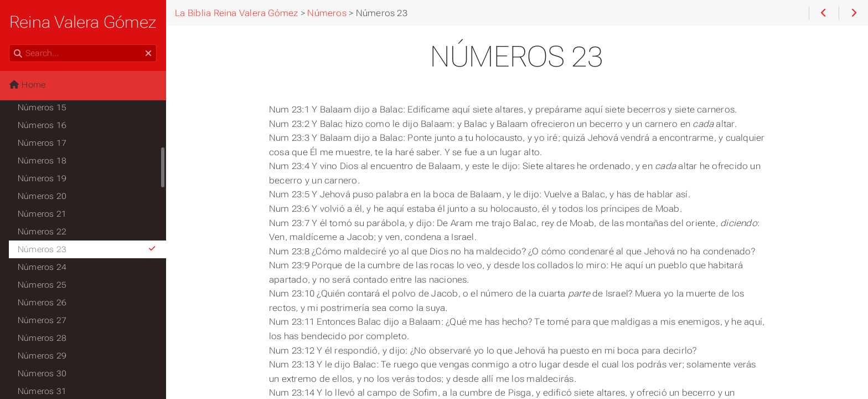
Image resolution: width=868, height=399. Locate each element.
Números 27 (42, 320)
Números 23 (87, 249)
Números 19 (42, 178)
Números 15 (42, 108)
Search (10, 45)
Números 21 (42, 214)
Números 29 (42, 356)
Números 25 (42, 285)
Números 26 (42, 303)
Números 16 (42, 125)
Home (27, 85)
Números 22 (42, 232)
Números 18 (42, 161)
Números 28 (42, 338)
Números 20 (42, 196)
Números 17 (42, 143)
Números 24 (42, 267)
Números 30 (42, 374)
